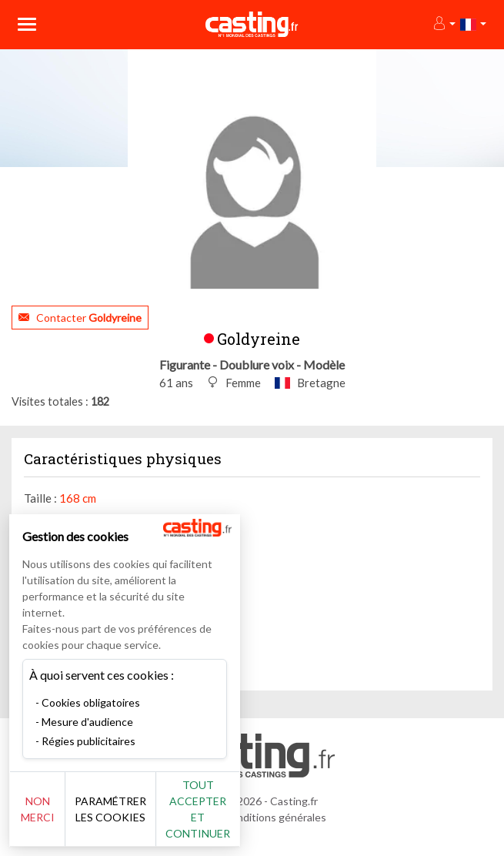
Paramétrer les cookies (110, 809)
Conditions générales (275, 817)
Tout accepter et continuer (198, 809)
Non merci (38, 809)
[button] (444, 24)
